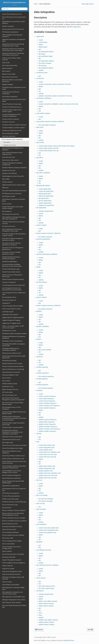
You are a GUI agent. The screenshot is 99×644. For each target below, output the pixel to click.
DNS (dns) (5, 188)
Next (90, 630)
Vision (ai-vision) (7, 582)
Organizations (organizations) (11, 486)
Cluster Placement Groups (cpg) (12, 104)
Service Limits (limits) (8, 544)
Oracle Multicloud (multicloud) (11, 478)
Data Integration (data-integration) (12, 139)
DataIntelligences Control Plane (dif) (13, 176)
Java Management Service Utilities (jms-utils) (14, 294)
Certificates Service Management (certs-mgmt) (14, 88)
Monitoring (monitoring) (9, 361)
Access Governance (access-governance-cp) (14, 18)
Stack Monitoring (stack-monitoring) (13, 554)
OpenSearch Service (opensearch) (12, 437)
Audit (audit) (6, 63)
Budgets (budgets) (8, 84)
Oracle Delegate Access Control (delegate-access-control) (12, 472)
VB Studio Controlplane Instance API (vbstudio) (13, 578)
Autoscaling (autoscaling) (10, 65)
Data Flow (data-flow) (9, 136)
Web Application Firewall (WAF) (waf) (13, 597)
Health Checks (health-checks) (11, 272)
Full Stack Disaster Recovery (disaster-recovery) (14, 223)
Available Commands (9, 145)
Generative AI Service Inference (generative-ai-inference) (12, 244)
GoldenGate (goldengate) (10, 262)
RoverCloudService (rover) (10, 524)
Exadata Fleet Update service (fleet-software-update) (13, 208)
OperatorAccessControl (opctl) (11, 440)
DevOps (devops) (7, 182)
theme (53, 641)
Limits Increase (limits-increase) (11, 309)
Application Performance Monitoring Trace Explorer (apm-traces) (13, 54)
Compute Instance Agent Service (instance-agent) (12, 111)
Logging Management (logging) (11, 320)
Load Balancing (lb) (8, 312)
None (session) (7, 378)
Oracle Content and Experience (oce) (13, 459)
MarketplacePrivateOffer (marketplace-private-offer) (14, 345)
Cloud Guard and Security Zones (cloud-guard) (14, 100)
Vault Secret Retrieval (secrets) (11, 574)
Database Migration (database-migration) (14, 168)
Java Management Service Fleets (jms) (13, 285)
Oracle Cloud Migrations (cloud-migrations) (12, 452)
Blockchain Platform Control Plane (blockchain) (12, 81)
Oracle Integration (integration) (11, 475)
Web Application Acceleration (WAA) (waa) (13, 588)
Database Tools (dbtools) (10, 173)
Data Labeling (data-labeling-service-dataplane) (13, 149)
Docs (36, 4)
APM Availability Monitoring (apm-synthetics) (12, 36)
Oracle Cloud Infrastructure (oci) (12, 14)
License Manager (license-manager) (13, 306)
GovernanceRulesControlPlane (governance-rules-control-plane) (12, 265)
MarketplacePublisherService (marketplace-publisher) (11, 349)
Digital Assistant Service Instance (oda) (14, 185)
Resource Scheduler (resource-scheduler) (14, 521)
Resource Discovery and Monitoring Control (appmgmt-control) (13, 514)
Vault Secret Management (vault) (12, 571)
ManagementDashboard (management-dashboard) (14, 337)
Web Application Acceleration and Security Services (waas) (12, 593)
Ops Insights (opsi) (8, 443)
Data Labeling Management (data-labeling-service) (12, 153)
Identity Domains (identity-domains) (13, 279)
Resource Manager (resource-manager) (14, 518)
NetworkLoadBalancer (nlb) (10, 375)
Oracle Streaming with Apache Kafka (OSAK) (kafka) (13, 482)
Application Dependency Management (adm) (14, 40)
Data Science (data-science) (10, 160)
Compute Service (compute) (11, 119)
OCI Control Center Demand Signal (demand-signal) (13, 404)
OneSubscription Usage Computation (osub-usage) (13, 424)
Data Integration (75, 27)
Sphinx (43, 641)
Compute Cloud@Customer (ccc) (12, 107)
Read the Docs (69, 641)
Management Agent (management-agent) (14, 334)
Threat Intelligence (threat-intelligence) (14, 563)
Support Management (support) (12, 560)
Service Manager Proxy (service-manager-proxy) (12, 548)
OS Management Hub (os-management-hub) (14, 489)
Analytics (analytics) (8, 26)
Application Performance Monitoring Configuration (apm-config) (13, 45)
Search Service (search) (9, 529)
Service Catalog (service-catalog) (12, 541)
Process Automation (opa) (10, 505)
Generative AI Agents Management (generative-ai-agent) (13, 239)
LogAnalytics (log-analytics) (10, 315)
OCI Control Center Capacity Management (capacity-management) (13, 399)
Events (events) (7, 204)
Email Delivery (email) (9, 196)
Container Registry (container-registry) (13, 128)
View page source (87, 4)
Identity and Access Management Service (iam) (12, 276)
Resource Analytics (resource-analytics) (14, 510)
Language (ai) (6, 303)
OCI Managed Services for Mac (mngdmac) (12, 408)
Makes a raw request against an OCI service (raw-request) (13, 327)
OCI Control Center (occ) (10, 395)
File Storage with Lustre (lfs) (10, 214)
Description (7, 142)
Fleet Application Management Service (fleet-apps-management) (14, 218)
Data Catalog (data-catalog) (10, 133)
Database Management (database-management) (12, 164)
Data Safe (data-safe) (9, 157)
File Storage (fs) (7, 211)
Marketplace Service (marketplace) (12, 341)
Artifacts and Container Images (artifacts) (11, 59)
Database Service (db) (9, 171)
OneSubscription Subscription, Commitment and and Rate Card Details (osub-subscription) (14, 418)
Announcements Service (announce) (13, 29)
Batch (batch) (6, 71)
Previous (39, 630)
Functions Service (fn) (9, 226)
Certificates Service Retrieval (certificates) (11, 93)
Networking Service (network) (11, 372)
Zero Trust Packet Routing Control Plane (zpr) (14, 606)
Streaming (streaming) (9, 557)
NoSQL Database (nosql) (10, 384)
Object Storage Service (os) (10, 389)
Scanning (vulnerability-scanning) (12, 527)
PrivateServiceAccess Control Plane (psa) (14, 502)
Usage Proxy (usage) (8, 569)
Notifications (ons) (8, 387)
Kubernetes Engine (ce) (9, 300)
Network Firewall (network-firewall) (13, 366)
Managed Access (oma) (9, 331)
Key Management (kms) (9, 297)
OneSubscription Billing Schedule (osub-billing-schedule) (14, 413)
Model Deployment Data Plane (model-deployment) (14, 357)
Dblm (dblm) (6, 179)
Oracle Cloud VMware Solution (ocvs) (13, 456)
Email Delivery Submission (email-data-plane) (14, 200)
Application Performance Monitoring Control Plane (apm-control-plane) (13, 50)
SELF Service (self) (8, 538)
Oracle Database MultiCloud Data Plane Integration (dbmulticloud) (14, 467)
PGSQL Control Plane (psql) (10, 499)
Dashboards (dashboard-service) (12, 131)
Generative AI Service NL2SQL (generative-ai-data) (11, 253)
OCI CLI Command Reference (15, 3)
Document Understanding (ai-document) (14, 191)
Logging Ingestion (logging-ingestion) (13, 317)
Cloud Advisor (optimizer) (10, 97)
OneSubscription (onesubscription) (13, 427)
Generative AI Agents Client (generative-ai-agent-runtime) (14, 235)
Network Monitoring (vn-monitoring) (13, 369)
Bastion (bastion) (7, 68)
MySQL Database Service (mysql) (12, 364)
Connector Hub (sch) (8, 122)
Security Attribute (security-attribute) (13, 535)
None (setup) (6, 381)
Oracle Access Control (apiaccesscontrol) (14, 445)
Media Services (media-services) (12, 353)
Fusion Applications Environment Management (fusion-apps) (12, 230)
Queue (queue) (7, 508)
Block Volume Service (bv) (10, 77)
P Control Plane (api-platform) (11, 496)
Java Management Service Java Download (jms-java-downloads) (12, 289)
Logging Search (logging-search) (12, 323)
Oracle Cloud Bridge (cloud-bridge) (12, 448)
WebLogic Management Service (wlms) (14, 600)
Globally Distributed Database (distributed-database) (11, 258)
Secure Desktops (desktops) (10, 532)
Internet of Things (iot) (9, 282)
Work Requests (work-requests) (12, 603)
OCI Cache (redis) (7, 392)
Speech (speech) (7, 551)
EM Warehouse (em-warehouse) (12, 194)
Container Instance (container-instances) (14, 125)
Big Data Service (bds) (9, 74)
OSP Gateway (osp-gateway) (11, 493)
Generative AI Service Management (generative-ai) (13, 249)
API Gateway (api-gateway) (10, 32)
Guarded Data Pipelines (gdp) (11, 269)
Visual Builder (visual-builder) (11, 585)
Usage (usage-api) (7, 566)
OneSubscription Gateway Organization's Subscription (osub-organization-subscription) (13, 432)
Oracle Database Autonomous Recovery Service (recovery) (14, 462)
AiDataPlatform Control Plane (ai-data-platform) (14, 22)
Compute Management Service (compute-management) (11, 115)
